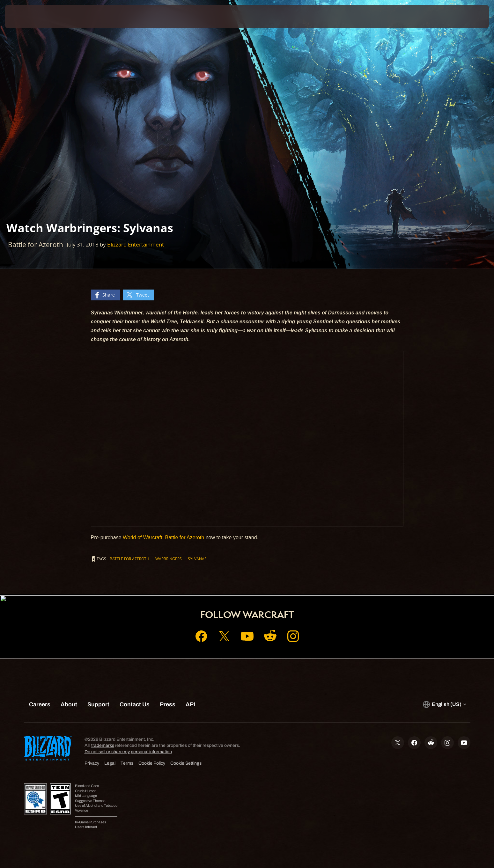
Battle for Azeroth (129, 559)
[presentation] (29, 17)
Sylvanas (197, 559)
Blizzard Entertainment (136, 244)
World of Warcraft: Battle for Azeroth (163, 537)
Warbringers (169, 559)
